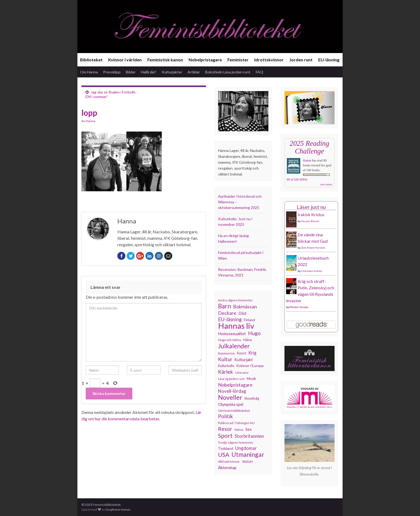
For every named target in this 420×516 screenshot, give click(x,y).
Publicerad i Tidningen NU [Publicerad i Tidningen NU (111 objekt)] (236, 423)
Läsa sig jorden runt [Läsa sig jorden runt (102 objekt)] (231, 379)
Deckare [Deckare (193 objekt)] (227, 313)
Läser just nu (311, 207)
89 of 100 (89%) (297, 180)
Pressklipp (112, 72)
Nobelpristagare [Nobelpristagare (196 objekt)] (235, 385)
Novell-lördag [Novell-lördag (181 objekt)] (232, 391)
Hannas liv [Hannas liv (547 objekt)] (236, 326)
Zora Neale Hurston (313, 248)
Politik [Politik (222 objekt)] (226, 416)
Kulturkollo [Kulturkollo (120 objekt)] (226, 366)
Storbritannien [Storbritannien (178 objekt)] (249, 436)
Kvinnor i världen (125, 60)
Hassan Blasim (310, 221)
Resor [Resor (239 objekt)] (225, 429)
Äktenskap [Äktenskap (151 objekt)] (227, 468)
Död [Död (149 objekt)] (242, 313)
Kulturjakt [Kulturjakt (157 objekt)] (244, 360)
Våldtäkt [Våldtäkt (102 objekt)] (247, 461)
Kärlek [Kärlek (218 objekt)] (226, 372)
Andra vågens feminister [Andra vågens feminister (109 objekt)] (235, 300)
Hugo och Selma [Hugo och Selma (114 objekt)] (230, 340)
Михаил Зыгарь (299, 307)
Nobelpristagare (205, 60)
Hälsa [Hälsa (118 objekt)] (247, 340)
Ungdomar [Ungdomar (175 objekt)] (246, 448)
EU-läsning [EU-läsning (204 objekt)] (230, 319)
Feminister (238, 60)
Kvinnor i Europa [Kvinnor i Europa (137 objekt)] (250, 366)
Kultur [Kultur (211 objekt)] (225, 359)
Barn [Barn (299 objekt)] (224, 306)
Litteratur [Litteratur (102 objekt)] (242, 373)
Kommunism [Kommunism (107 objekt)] (226, 353)
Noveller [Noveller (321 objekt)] (230, 397)
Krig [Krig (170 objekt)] (252, 353)
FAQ (260, 72)
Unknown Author (312, 271)
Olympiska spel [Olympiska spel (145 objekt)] (231, 404)
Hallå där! (149, 72)
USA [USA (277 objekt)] (224, 455)
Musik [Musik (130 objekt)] (251, 379)
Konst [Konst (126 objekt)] (242, 353)
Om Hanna (89, 72)
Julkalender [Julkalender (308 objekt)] (234, 346)
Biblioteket (91, 60)
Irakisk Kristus (311, 214)
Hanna (90, 121)
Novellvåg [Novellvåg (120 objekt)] (252, 399)
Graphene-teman (118, 509)
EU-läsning (329, 60)
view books (326, 184)
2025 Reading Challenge (310, 147)
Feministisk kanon (165, 60)
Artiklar (194, 72)
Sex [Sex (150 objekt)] (249, 429)
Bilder (131, 72)
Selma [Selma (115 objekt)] (239, 430)
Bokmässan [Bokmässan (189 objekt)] (245, 307)
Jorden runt (301, 60)
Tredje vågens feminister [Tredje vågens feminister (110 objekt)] (236, 442)
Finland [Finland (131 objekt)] (249, 320)
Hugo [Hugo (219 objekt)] (254, 333)
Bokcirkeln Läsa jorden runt (228, 72)
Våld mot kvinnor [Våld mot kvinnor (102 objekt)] (229, 461)
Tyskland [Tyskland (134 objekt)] (226, 448)
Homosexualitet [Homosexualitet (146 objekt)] (232, 334)
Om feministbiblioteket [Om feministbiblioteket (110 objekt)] (234, 410)
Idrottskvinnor (269, 60)
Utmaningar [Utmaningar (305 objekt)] (248, 454)
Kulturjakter (172, 72)
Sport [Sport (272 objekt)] (225, 436)
